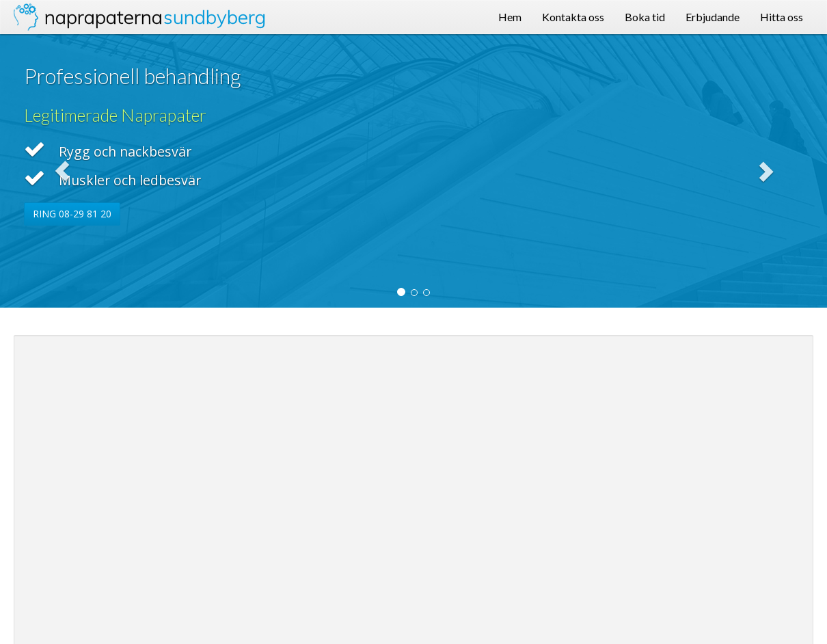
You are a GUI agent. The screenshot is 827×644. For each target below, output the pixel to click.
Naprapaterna (155, 17)
